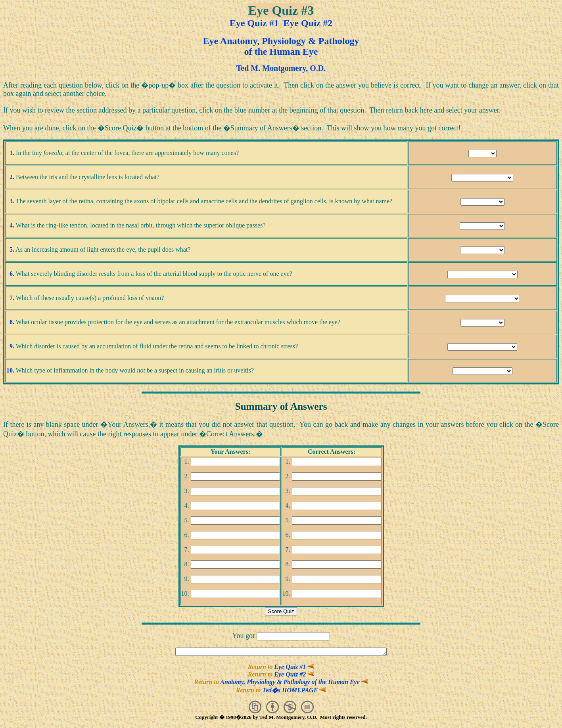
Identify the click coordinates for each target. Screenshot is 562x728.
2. (12, 177)
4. (12, 225)
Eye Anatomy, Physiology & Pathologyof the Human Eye (281, 46)
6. (12, 274)
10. (10, 370)
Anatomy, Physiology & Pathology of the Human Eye (294, 683)
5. (12, 249)
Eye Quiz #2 (308, 23)
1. (12, 153)
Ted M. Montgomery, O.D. (281, 68)
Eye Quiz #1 (254, 23)
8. (12, 322)
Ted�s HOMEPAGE (294, 691)
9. (12, 346)
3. (12, 201)
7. (12, 298)
